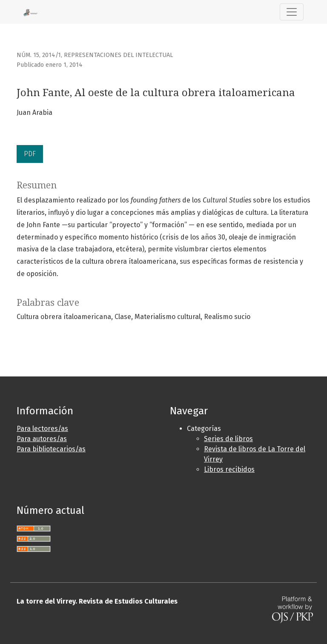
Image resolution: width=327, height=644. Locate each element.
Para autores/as (42, 439)
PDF (30, 154)
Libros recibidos (229, 469)
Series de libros (228, 439)
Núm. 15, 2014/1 (39, 55)
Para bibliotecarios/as (51, 449)
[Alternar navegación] (292, 12)
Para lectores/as (42, 429)
